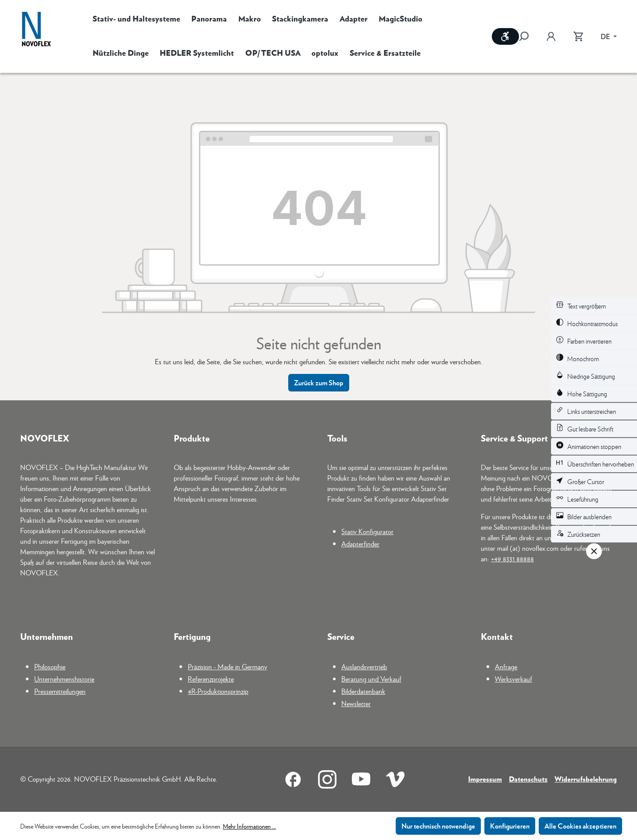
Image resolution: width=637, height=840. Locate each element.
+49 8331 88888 (512, 558)
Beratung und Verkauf (371, 679)
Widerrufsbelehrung (586, 779)
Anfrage (506, 666)
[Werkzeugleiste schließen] (594, 551)
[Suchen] (528, 36)
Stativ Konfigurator (367, 531)
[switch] (594, 306)
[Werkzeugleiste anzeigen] (505, 36)
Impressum (485, 779)
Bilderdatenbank (363, 691)
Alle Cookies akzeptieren (580, 826)
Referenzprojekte (211, 679)
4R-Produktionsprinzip (218, 691)
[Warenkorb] (578, 36)
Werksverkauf (514, 679)
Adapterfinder (360, 544)
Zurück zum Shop (319, 382)
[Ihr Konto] (551, 36)
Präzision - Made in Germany (227, 666)
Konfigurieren (510, 826)
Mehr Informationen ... (249, 826)
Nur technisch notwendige (438, 826)
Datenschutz (528, 779)
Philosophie (50, 666)
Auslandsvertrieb (364, 666)
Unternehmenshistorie (64, 679)
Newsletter (356, 703)
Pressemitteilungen (60, 691)
